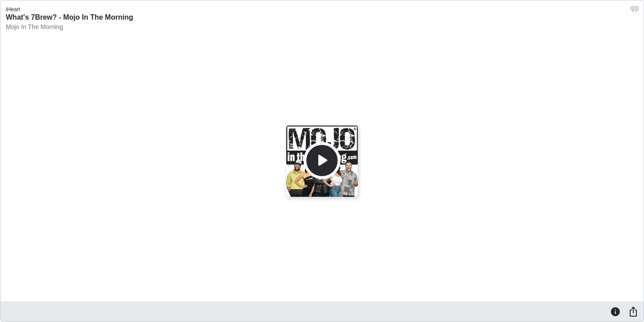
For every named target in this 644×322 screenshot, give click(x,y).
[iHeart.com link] (635, 11)
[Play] (322, 161)
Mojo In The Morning (34, 27)
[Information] (615, 311)
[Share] (633, 311)
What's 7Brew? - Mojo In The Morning (70, 17)
